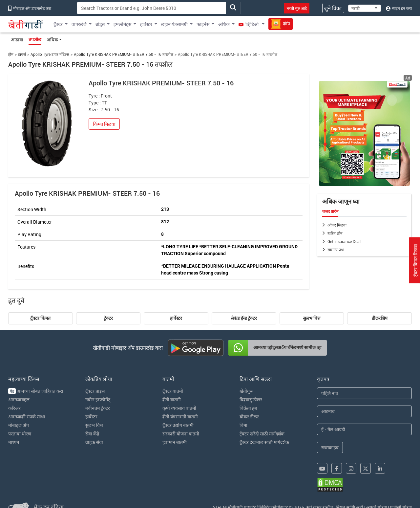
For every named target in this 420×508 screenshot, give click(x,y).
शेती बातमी (172, 399)
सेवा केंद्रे (92, 434)
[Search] (151, 8)
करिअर (14, 408)
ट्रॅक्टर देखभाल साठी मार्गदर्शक (264, 442)
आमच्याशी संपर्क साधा (27, 417)
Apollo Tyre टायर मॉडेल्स (50, 54)
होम (11, 54)
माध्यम (14, 442)
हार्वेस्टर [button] (146, 24)
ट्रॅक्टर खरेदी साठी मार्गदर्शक (262, 434)
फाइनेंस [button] (203, 24)
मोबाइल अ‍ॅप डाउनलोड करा (30, 8)
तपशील (35, 39)
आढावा (17, 40)
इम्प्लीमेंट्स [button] (122, 24)
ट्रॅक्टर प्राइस (95, 391)
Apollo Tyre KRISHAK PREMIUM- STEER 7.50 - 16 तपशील (124, 54)
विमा (243, 425)
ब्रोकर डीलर (249, 417)
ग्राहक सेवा (94, 442)
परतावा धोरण (20, 434)
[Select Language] (365, 8)
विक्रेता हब (248, 408)
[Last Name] (365, 411)
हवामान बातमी (175, 442)
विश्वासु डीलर (251, 399)
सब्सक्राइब (330, 447)
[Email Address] (365, 429)
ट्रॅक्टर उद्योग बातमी (178, 425)
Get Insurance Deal (344, 241)
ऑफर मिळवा (337, 225)
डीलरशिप (380, 318)
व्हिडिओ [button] (249, 24)
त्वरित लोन (335, 233)
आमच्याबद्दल (19, 399)
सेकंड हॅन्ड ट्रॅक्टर (244, 318)
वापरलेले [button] (79, 24)
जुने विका (333, 8)
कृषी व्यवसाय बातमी (179, 408)
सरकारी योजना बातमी (181, 434)
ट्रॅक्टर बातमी (173, 391)
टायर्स (22, 54)
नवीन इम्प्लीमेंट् (98, 399)
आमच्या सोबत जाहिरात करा (36, 391)
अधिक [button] (224, 24)
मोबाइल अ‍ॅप (19, 425)
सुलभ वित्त (312, 318)
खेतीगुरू (246, 391)
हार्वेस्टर (176, 318)
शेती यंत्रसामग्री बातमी (180, 417)
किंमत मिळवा (104, 124)
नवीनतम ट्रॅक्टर (98, 408)
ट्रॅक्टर (108, 318)
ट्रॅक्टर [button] (58, 24)
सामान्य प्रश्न (336, 250)
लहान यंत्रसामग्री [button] (174, 24)
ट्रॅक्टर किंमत (40, 318)
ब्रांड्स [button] (100, 24)
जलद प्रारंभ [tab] (330, 211)
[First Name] (365, 393)
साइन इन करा (399, 8)
